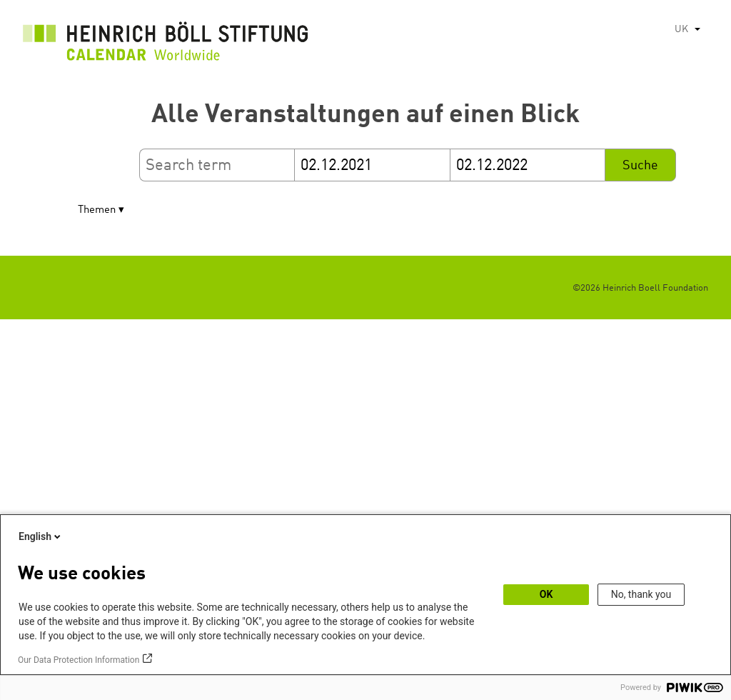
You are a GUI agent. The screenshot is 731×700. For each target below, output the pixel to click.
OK (546, 594)
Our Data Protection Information (79, 660)
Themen (97, 210)
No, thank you (641, 594)
